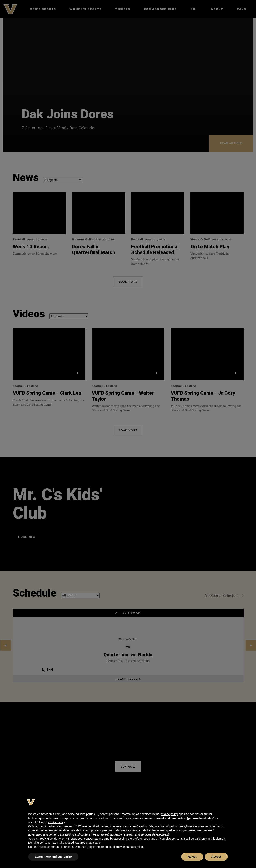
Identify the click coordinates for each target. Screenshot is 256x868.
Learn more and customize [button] (53, 857)
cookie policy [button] (57, 822)
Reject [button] (192, 857)
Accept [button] (216, 857)
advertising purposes (182, 830)
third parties (101, 826)
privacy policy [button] (169, 814)
